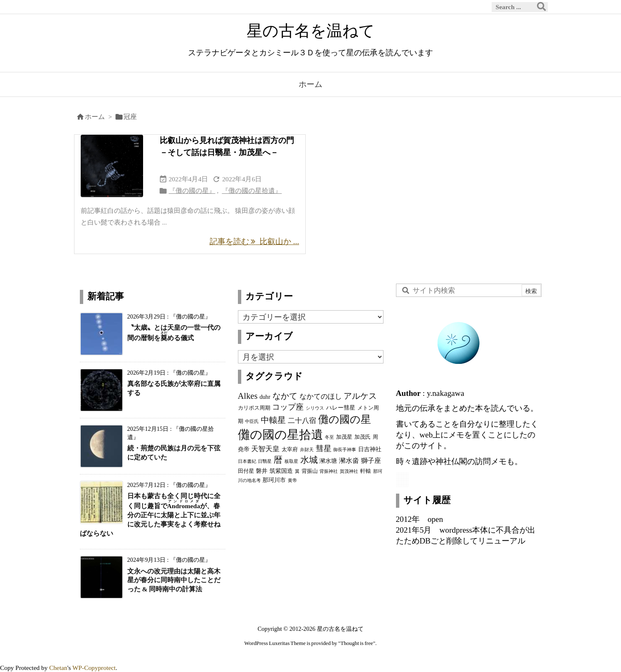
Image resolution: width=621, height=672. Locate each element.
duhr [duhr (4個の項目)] (265, 397)
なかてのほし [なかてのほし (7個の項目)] (321, 396)
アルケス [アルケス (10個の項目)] (360, 396)
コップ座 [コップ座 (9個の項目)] (288, 407)
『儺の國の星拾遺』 (252, 191)
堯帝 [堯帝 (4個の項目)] (244, 449)
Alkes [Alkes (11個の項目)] (248, 396)
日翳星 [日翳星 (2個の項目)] (265, 461)
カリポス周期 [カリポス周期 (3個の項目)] (254, 408)
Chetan (58, 668)
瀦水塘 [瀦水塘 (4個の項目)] (328, 461)
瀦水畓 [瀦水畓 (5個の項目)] (349, 461)
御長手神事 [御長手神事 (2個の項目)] (345, 450)
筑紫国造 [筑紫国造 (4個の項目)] (281, 471)
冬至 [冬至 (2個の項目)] (329, 437)
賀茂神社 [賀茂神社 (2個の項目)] (349, 471)
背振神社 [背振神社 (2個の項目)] (329, 471)
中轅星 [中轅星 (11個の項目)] (273, 420)
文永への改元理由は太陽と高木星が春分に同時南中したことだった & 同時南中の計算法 (174, 580)
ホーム (95, 117)
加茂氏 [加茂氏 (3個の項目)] (362, 437)
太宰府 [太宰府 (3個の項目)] (290, 450)
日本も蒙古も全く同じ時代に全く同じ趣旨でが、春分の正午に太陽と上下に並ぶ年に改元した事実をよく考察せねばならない (150, 514)
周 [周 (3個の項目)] (375, 437)
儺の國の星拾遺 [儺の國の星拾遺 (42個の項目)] (281, 435)
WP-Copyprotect (94, 668)
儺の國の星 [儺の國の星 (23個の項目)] (345, 419)
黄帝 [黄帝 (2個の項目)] (292, 481)
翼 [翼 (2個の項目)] (297, 471)
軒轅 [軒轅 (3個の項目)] (366, 471)
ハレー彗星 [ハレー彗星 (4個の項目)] (341, 408)
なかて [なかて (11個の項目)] (285, 396)
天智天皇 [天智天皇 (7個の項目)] (265, 449)
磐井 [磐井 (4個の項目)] (262, 471)
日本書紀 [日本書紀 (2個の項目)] (247, 461)
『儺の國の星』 (192, 191)
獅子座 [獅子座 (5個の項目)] (371, 461)
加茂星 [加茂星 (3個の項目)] (344, 437)
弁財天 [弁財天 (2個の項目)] (307, 450)
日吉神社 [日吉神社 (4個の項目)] (370, 449)
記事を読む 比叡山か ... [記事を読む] (255, 241)
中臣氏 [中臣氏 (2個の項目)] (252, 421)
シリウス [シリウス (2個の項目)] (315, 408)
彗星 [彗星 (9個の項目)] (324, 448)
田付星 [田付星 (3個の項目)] (246, 471)
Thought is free (357, 643)
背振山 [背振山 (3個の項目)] (310, 471)
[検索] (542, 7)
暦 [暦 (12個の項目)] (278, 460)
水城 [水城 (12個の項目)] (309, 460)
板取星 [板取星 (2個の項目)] (291, 461)
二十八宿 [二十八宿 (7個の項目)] (302, 420)
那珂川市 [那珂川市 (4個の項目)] (274, 480)
